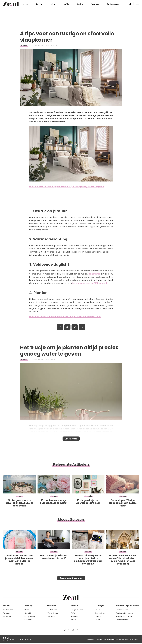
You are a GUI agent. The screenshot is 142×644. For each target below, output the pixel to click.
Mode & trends (53, 610)
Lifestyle (80, 4)
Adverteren (108, 640)
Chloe (53, 360)
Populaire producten (128, 606)
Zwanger (7, 613)
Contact (135, 640)
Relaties (74, 616)
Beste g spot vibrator (125, 616)
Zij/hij (73, 613)
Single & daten (77, 610)
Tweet (67, 327)
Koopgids (95, 4)
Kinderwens (8, 610)
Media (98, 620)
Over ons (99, 640)
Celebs (98, 616)
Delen (60, 327)
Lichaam (28, 620)
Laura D (53, 46)
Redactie (91, 640)
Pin (75, 327)
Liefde (66, 4)
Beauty (39, 4)
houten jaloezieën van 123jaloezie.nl (90, 283)
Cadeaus (51, 616)
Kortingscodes (113, 4)
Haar (27, 610)
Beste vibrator (122, 610)
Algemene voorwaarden (122, 640)
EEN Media (28, 639)
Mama (26, 4)
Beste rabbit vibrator (125, 613)
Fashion (53, 4)
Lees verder (71, 440)
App (82, 327)
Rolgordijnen (95, 274)
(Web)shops (52, 613)
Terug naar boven (69, 581)
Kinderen (7, 616)
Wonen (24, 46)
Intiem (74, 620)
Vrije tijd (98, 610)
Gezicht (28, 613)
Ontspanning (30, 616)
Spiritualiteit (100, 613)
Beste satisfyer (122, 620)
